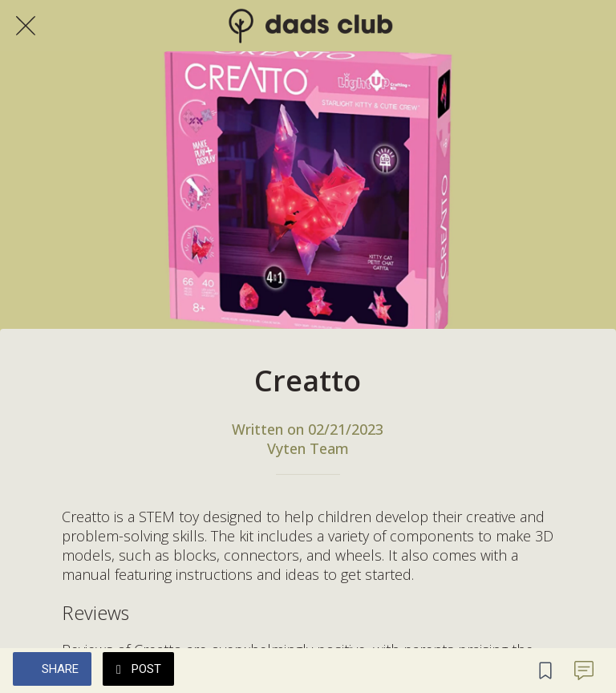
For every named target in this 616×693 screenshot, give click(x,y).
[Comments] (584, 671)
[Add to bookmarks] (545, 671)
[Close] (26, 26)
